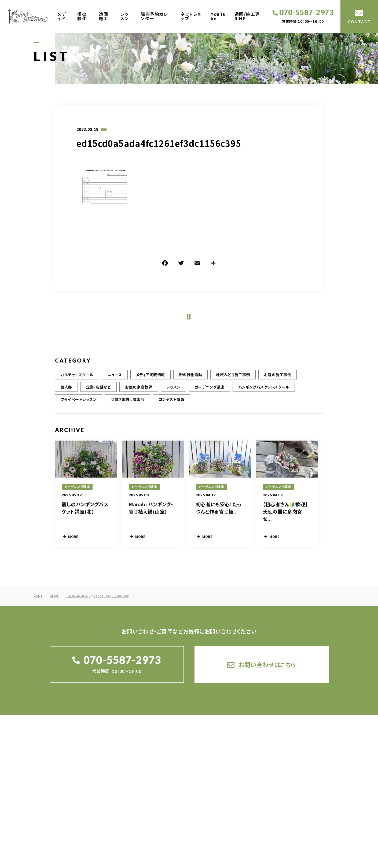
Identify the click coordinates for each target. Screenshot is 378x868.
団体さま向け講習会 (127, 405)
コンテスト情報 (171, 405)
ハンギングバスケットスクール (264, 392)
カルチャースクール (77, 380)
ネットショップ (191, 16)
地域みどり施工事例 (233, 380)
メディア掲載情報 (151, 380)
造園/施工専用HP (247, 16)
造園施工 (103, 16)
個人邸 (66, 392)
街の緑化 (82, 16)
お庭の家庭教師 (139, 392)
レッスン (125, 16)
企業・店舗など (99, 392)
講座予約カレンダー (154, 16)
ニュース (115, 380)
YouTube (218, 16)
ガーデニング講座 (210, 392)
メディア (62, 16)
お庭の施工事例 (278, 380)
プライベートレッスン (79, 405)
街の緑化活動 (191, 380)
